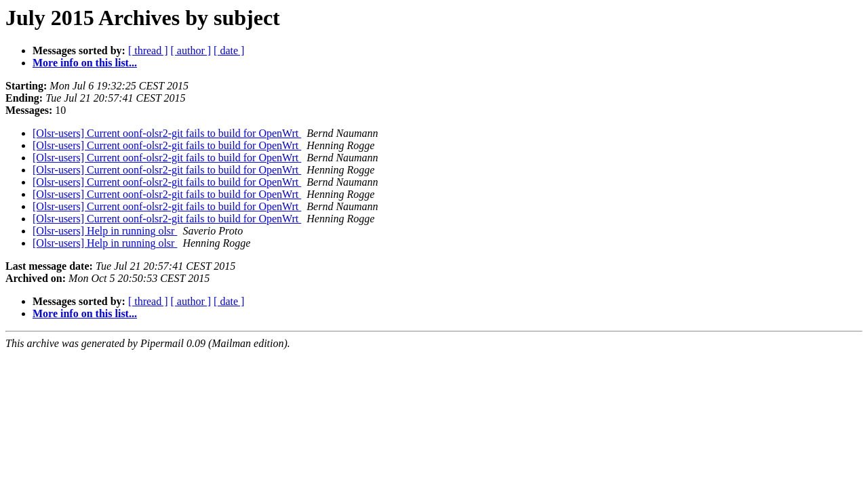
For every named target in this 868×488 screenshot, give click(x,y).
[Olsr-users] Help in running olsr (105, 231)
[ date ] (229, 50)
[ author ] (191, 50)
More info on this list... (85, 63)
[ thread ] (148, 50)
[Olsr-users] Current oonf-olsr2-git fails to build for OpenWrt (167, 133)
